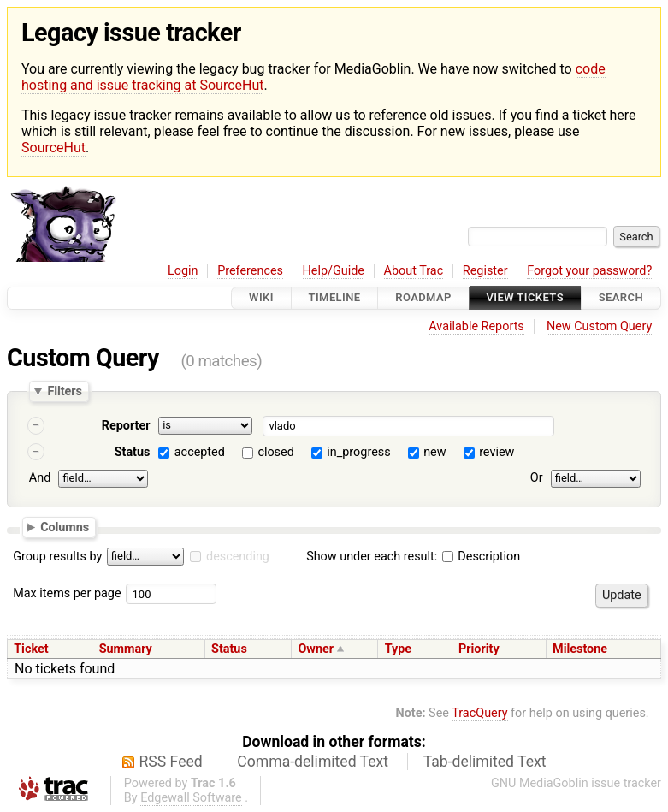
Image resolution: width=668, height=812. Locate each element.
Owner (316, 649)
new (434, 452)
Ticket (31, 649)
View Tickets (525, 298)
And (40, 478)
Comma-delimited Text (313, 762)
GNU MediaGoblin (540, 783)
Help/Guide (334, 271)
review (497, 452)
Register (485, 271)
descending (238, 557)
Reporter (126, 426)
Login (183, 271)
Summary (126, 649)
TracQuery (479, 713)
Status (133, 452)
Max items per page (67, 593)
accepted (200, 452)
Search (621, 298)
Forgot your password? (589, 271)
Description (481, 557)
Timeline (335, 298)
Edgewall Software (191, 798)
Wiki (261, 298)
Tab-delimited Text (485, 762)
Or (537, 478)
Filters (64, 391)
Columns (65, 527)
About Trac (414, 271)
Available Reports (476, 326)
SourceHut (53, 148)
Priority (479, 649)
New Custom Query (599, 326)
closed (275, 452)
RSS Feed (171, 762)
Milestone (580, 649)
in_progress (358, 452)
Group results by (57, 557)
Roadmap (423, 298)
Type (398, 649)
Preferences (250, 271)
